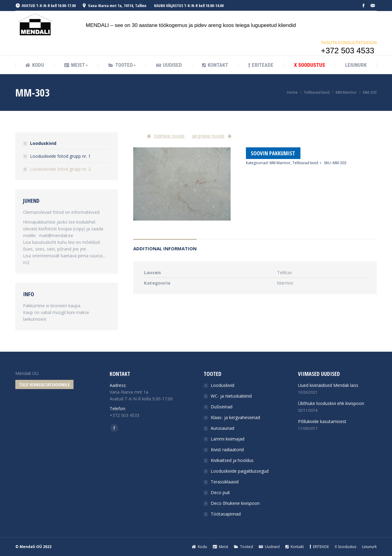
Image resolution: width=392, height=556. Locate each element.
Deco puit (220, 492)
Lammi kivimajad (228, 439)
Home (292, 92)
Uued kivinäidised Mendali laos (328, 385)
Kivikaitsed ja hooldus (232, 460)
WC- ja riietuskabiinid (231, 396)
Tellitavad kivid (317, 92)
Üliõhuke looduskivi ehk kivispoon (331, 403)
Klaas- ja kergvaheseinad (235, 417)
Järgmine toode (208, 136)
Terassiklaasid (225, 482)
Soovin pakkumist (273, 153)
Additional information (165, 248)
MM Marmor (346, 92)
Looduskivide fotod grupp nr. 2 (60, 169)
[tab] (165, 246)
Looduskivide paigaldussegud (240, 471)
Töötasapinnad (226, 514)
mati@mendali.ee (56, 235)
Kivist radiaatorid (227, 450)
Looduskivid (43, 143)
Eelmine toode (169, 136)
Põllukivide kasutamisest (322, 421)
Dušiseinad (222, 407)
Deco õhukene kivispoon (235, 503)
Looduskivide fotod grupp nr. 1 (60, 156)
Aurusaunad (222, 428)
